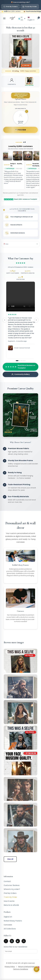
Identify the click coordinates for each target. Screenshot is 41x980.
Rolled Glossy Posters (13, 921)
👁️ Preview (20, 130)
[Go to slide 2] (20, 361)
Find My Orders (10, 7)
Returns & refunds (11, 905)
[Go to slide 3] (21, 361)
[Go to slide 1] (17, 361)
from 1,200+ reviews (12, 11)
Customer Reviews (12, 885)
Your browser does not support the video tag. (22, 297)
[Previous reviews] (5, 320)
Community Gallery (21, 374)
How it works (9, 901)
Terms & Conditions (20, 969)
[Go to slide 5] (25, 361)
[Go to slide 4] (23, 361)
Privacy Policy (10, 967)
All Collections (10, 929)
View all (10, 859)
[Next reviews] (36, 320)
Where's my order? (12, 889)
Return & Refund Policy (27, 967)
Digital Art (8, 917)
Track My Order (30, 7)
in (24, 941)
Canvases (8, 925)
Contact (7, 881)
